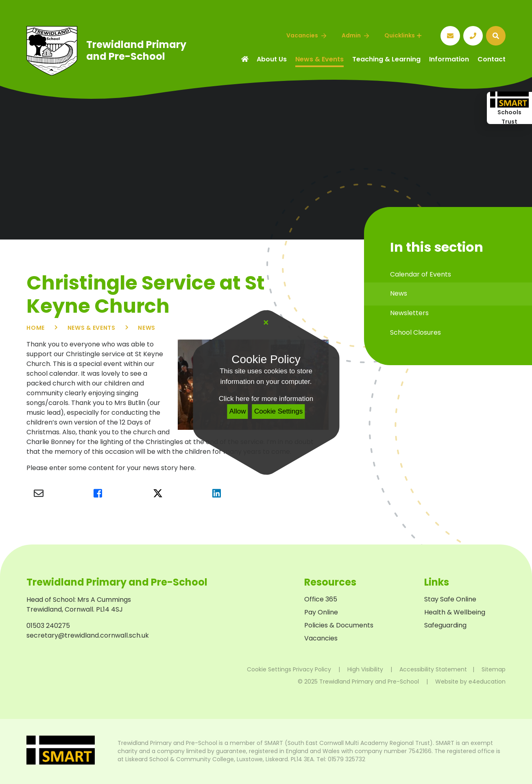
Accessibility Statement (433, 669)
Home (36, 328)
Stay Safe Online (450, 599)
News (147, 328)
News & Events (92, 328)
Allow (238, 411)
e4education (487, 682)
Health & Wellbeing (455, 612)
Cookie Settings (278, 411)
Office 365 (321, 599)
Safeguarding (445, 625)
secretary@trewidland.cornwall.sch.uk (88, 635)
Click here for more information (266, 399)
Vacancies (321, 638)
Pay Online (321, 612)
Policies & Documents (339, 625)
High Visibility (365, 669)
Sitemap (494, 669)
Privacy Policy (312, 669)
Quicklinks (403, 35)
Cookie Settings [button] (269, 669)
